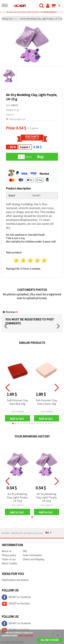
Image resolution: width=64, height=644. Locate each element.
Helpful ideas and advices (15, 580)
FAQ (25, 551)
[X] (3, 633)
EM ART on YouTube (16, 604)
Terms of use (9, 559)
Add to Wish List (16, 119)
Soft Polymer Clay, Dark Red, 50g (18, 402)
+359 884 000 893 (49, 12)
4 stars (37, 261)
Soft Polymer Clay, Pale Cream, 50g (47, 402)
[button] (13, 423)
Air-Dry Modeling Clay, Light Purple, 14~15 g (17, 497)
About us (6, 551)
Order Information (32, 555)
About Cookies (9, 563)
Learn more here (26, 636)
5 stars (44, 261)
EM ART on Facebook (16, 597)
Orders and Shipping (33, 559)
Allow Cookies (50, 640)
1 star (16, 261)
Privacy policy (9, 555)
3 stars (30, 261)
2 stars (23, 261)
